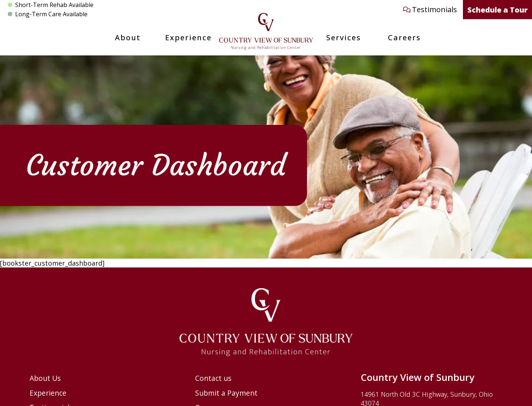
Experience (188, 37)
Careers (404, 37)
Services (344, 37)
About (128, 37)
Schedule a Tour (497, 10)
